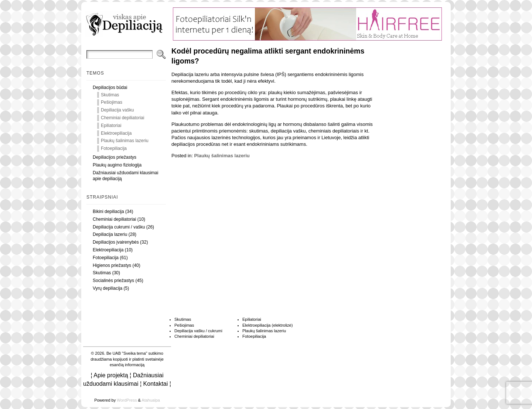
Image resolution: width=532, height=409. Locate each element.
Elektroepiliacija (116, 133)
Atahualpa (151, 400)
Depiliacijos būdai (110, 87)
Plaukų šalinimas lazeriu (125, 141)
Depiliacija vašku (117, 110)
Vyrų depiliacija (108, 288)
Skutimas (110, 95)
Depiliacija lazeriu (110, 234)
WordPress (127, 400)
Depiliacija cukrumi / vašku (119, 227)
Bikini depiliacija (108, 212)
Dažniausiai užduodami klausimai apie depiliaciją (125, 176)
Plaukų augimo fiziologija (117, 165)
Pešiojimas (112, 102)
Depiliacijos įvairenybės (116, 242)
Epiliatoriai (111, 126)
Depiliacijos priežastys (115, 157)
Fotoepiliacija (114, 148)
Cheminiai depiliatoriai (122, 118)
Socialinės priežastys (113, 281)
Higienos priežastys (112, 265)
